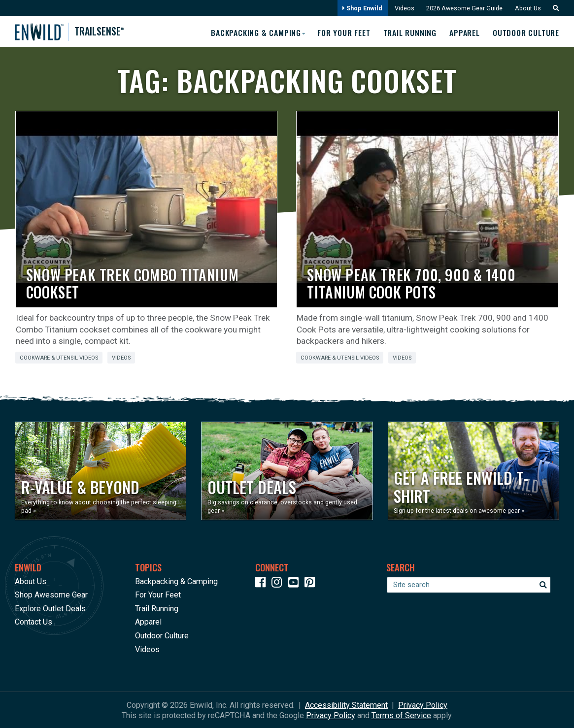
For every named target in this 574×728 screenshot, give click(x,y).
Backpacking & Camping (176, 581)
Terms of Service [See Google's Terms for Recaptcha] (401, 715)
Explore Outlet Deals (50, 608)
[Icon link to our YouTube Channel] (296, 583)
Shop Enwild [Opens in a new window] (360, 8)
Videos (402, 8)
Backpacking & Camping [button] (253, 32)
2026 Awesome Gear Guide (463, 8)
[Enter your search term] (469, 584)
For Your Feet (341, 33)
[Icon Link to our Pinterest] (312, 583)
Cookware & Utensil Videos (59, 358)
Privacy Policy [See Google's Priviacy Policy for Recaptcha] (331, 715)
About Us (527, 8)
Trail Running (408, 33)
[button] (553, 8)
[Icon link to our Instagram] (279, 583)
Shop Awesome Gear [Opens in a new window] (51, 595)
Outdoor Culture (525, 33)
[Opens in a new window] (101, 470)
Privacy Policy (423, 705)
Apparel (464, 33)
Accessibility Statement (346, 705)
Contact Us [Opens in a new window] (34, 622)
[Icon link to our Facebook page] (263, 583)
